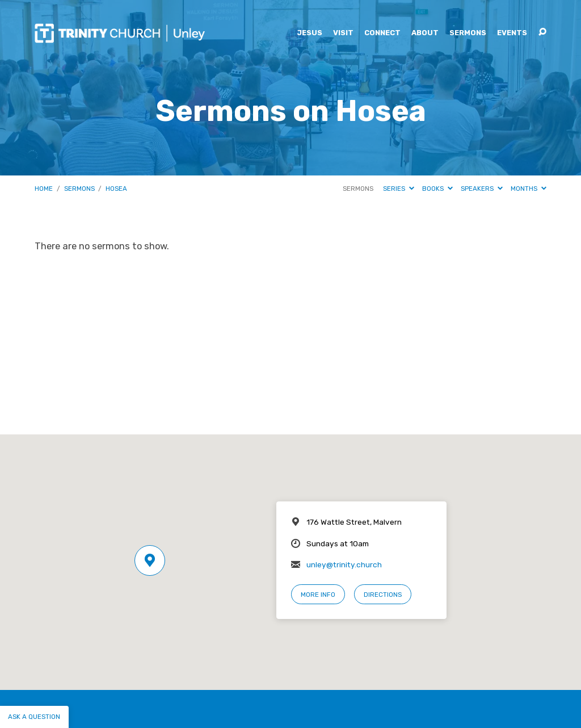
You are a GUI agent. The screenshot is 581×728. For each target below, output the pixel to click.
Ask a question (34, 717)
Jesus (310, 33)
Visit (343, 33)
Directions (383, 595)
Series (399, 189)
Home (44, 189)
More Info (318, 595)
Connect (382, 33)
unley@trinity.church (344, 564)
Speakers (482, 189)
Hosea (116, 189)
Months (529, 189)
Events (512, 33)
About (425, 33)
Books (437, 189)
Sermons (468, 33)
